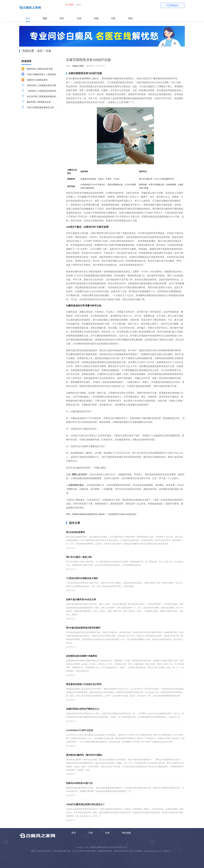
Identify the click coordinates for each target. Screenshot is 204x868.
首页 (28, 18)
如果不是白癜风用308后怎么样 (81, 599)
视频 (45, 18)
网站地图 (127, 833)
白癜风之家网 (78, 66)
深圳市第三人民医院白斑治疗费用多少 (43, 85)
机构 (108, 833)
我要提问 (173, 5)
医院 (130, 18)
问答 (113, 18)
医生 (62, 18)
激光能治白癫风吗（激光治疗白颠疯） (85, 755)
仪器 (79, 18)
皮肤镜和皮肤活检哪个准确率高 (82, 656)
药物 (96, 18)
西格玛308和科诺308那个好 (79, 783)
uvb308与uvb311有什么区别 (80, 730)
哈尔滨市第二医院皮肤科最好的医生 (43, 96)
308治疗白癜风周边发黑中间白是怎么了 (85, 804)
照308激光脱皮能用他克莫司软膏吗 (83, 628)
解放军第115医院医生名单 (39, 102)
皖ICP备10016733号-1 (119, 847)
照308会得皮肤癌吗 (75, 532)
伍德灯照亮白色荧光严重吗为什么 (83, 709)
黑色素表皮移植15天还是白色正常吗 (84, 684)
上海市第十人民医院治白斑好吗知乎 (43, 91)
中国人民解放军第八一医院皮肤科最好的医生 (43, 74)
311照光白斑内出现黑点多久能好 (82, 578)
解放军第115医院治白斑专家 (40, 69)
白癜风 (78, 5)
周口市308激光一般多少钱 (79, 557)
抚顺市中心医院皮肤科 (37, 80)
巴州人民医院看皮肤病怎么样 (40, 108)
